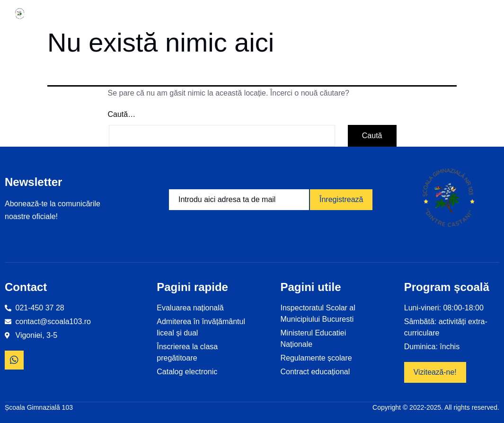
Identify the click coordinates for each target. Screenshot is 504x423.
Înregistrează (341, 199)
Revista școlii (398, 14)
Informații (104, 13)
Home (55, 13)
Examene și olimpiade (329, 14)
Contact (455, 13)
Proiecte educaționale (238, 14)
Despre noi (164, 14)
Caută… (122, 114)
